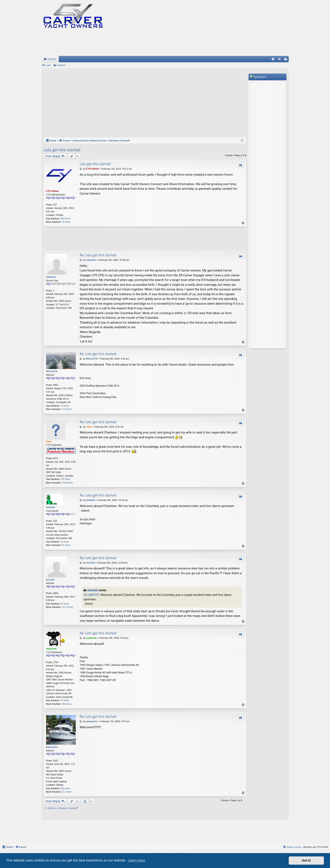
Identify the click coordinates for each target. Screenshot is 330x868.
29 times (66, 222)
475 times (65, 479)
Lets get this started (62, 150)
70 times (65, 700)
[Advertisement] (145, 105)
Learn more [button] (136, 860)
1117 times (67, 607)
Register (61, 65)
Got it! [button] (306, 860)
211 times (67, 792)
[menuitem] (273, 59)
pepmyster (52, 747)
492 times (65, 788)
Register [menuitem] (286, 60)
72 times (65, 406)
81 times (65, 604)
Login (48, 65)
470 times (67, 409)
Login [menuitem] (280, 60)
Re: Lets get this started (98, 255)
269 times (65, 219)
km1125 (50, 580)
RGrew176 (52, 371)
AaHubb (51, 507)
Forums (52, 59)
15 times (65, 542)
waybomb (51, 649)
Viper (49, 441)
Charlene (51, 277)
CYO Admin (53, 191)
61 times (66, 545)
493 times (67, 704)
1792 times (67, 483)
